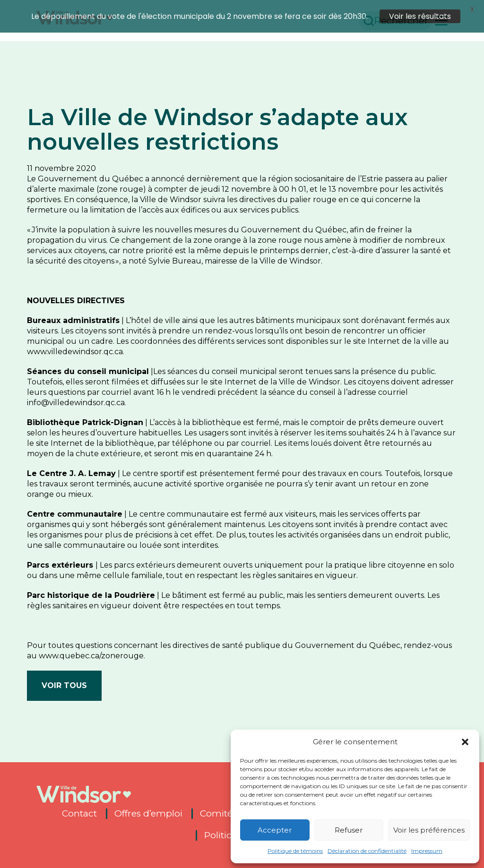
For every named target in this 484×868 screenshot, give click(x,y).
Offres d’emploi (148, 805)
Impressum (427, 851)
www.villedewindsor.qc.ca (75, 343)
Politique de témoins (295, 851)
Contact (79, 805)
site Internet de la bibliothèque (95, 435)
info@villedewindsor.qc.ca (76, 394)
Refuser (349, 830)
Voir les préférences (429, 830)
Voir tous (64, 677)
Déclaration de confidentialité (367, 851)
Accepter (275, 830)
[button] (465, 742)
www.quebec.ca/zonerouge (91, 647)
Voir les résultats (420, 16)
